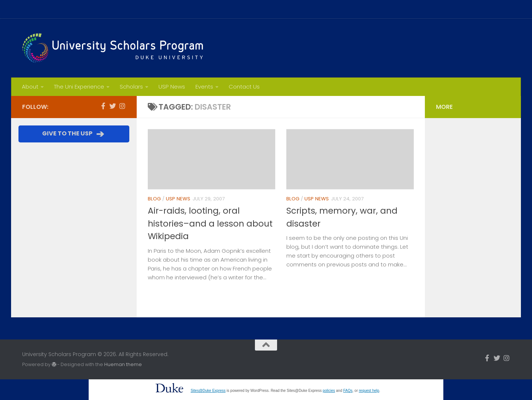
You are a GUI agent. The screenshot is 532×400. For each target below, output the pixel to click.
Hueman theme (123, 364)
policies (329, 391)
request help (369, 391)
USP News (172, 87)
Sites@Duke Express (208, 391)
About (30, 87)
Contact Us (244, 87)
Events (204, 87)
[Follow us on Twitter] (113, 106)
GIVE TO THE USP (74, 134)
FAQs (348, 391)
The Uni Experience (79, 87)
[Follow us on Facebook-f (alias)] (103, 106)
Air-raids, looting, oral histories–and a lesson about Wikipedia (210, 223)
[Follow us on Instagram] (122, 106)
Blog (154, 199)
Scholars (131, 87)
